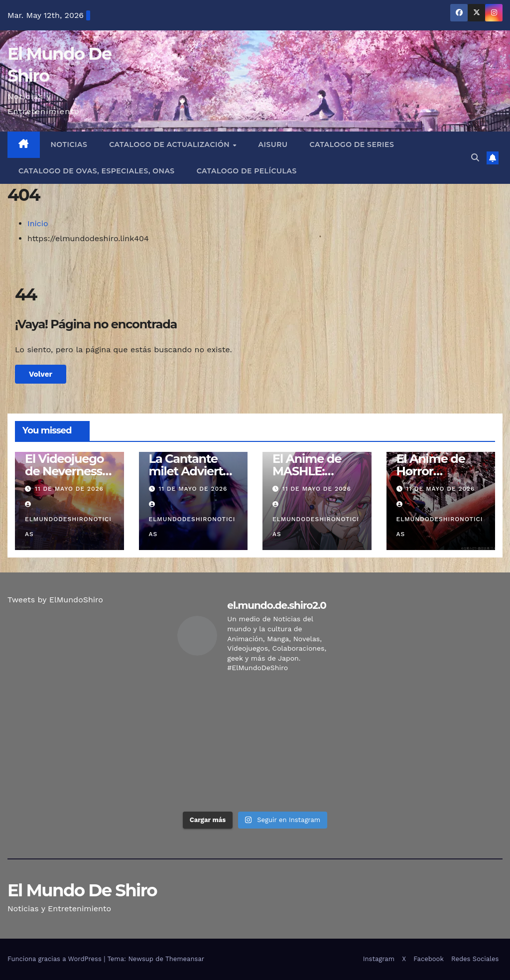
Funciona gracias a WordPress (56, 959)
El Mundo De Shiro (82, 890)
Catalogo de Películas (247, 171)
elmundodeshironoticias (68, 519)
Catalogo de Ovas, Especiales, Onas (97, 171)
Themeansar (185, 959)
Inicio (38, 223)
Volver (41, 374)
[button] (475, 158)
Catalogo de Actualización (170, 144)
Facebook (429, 959)
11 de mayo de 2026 (69, 489)
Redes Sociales (475, 959)
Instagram (379, 959)
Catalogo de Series (352, 144)
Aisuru (273, 144)
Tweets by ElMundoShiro (55, 600)
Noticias (69, 144)
